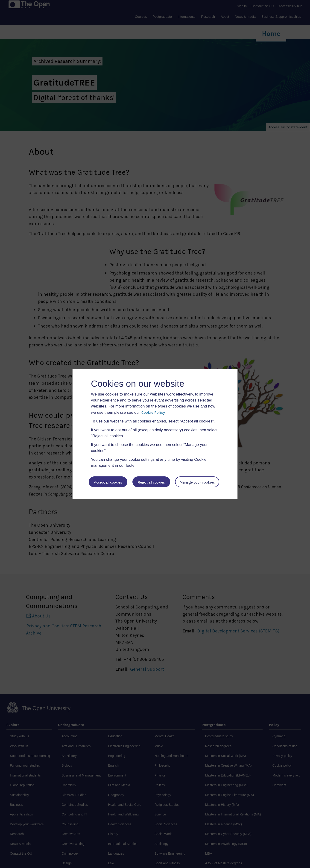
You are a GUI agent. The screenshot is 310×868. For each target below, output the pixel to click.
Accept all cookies (108, 482)
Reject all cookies (151, 482)
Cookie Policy (153, 412)
